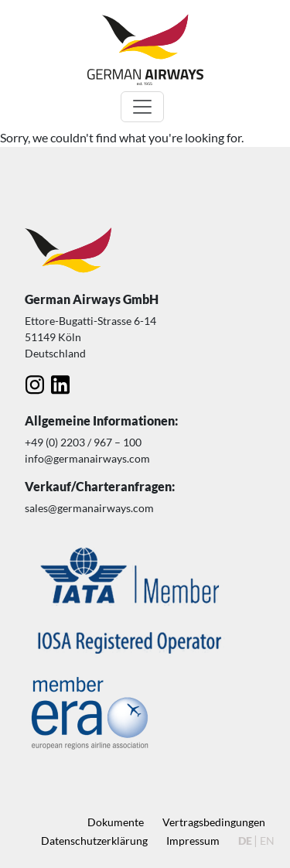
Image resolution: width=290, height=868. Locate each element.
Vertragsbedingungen (214, 822)
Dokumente (116, 822)
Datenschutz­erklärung (94, 841)
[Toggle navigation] (142, 107)
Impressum (193, 841)
